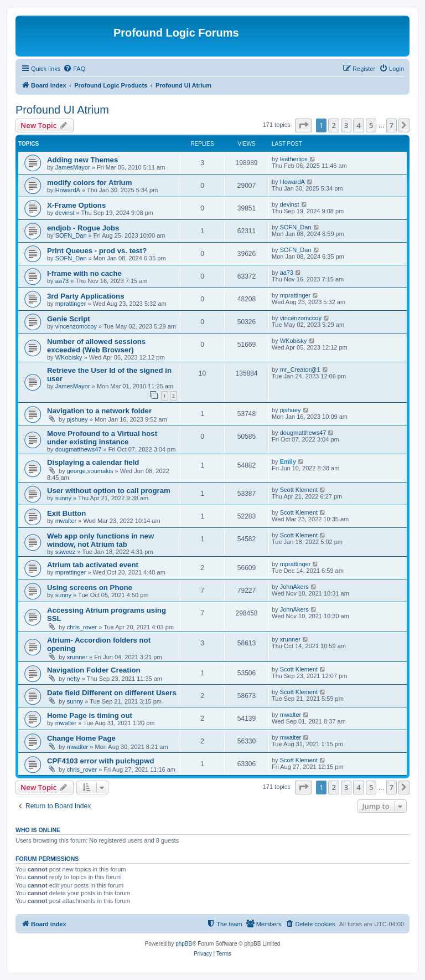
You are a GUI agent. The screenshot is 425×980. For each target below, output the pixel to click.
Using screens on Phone (90, 588)
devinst (65, 213)
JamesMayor (73, 167)
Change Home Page (81, 738)
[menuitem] (74, 69)
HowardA (68, 190)
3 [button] (346, 125)
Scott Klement (299, 490)
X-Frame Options (76, 205)
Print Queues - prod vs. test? (97, 251)
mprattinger (71, 304)
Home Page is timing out (90, 715)
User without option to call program (109, 491)
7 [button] (392, 125)
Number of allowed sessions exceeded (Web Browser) (96, 346)
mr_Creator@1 (300, 370)
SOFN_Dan (71, 235)
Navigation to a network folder (99, 411)
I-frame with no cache (84, 273)
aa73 (62, 281)
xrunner (77, 657)
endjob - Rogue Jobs (83, 228)
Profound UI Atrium (62, 110)
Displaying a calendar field (93, 462)
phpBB (184, 944)
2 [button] (333, 125)
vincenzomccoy (76, 326)
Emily (288, 461)
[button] (303, 125)
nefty (74, 679)
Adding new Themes (82, 160)
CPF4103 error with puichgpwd (100, 761)
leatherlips (294, 159)
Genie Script (69, 319)
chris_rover (82, 627)
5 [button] (371, 125)
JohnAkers (294, 587)
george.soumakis (90, 471)
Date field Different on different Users (112, 693)
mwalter (66, 521)
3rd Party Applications (85, 296)
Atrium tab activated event (93, 565)
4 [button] (358, 125)
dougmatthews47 (79, 449)
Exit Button (66, 513)
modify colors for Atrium (89, 183)
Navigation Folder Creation (94, 670)
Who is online (38, 830)
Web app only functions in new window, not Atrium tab (100, 540)
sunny (63, 498)
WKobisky (69, 357)
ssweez (66, 552)
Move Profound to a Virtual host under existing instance (102, 438)
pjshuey (77, 419)
